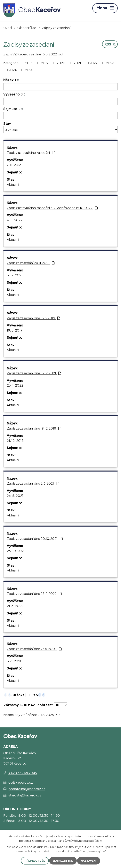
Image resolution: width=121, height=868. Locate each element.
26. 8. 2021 (15, 495)
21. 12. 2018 (15, 440)
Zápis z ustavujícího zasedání (31, 152)
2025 (29, 70)
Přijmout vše (35, 861)
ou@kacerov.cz (21, 782)
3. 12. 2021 (15, 275)
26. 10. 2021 (16, 551)
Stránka (18, 695)
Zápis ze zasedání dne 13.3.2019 (34, 318)
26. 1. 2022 (15, 385)
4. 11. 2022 (15, 220)
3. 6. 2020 (15, 661)
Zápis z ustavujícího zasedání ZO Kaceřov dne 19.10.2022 (52, 208)
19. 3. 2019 (15, 330)
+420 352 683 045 (23, 773)
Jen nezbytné (63, 861)
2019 (45, 63)
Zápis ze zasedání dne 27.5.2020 (34, 649)
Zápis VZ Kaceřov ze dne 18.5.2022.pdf (33, 54)
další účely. (95, 840)
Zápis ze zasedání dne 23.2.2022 (34, 593)
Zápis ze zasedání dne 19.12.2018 (34, 428)
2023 (110, 63)
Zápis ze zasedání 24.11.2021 (31, 263)
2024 (12, 70)
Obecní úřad (27, 28)
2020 (61, 63)
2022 (93, 63)
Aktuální (13, 184)
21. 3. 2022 (15, 606)
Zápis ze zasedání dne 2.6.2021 (33, 483)
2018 (29, 63)
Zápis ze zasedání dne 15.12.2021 (34, 373)
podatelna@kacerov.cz (27, 789)
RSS (110, 44)
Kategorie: (11, 62)
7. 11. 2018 (14, 165)
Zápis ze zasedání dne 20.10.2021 (35, 538)
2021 (77, 63)
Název (10, 80)
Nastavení (89, 861)
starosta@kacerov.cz (25, 795)
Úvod (8, 28)
